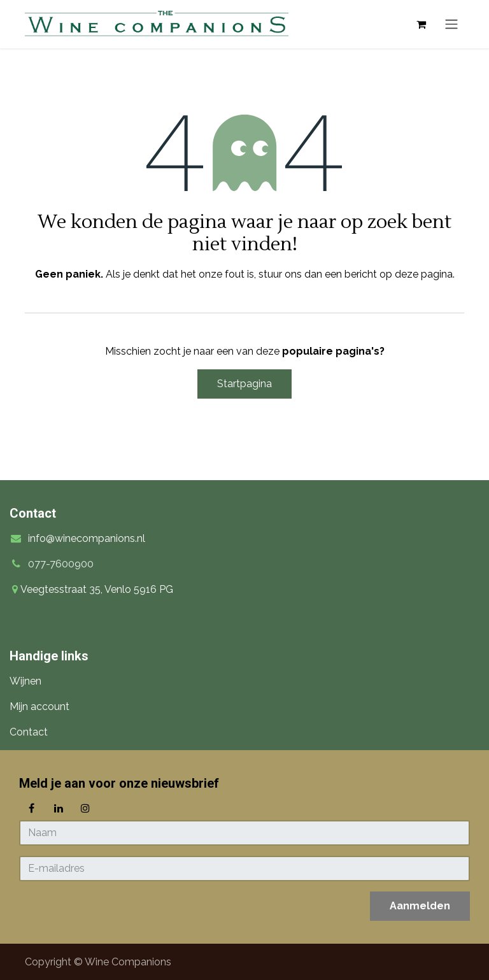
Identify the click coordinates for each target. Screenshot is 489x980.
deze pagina (424, 274)
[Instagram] (85, 808)
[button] (420, 906)
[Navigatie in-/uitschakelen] (451, 25)
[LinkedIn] (59, 808)
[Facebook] (31, 808)
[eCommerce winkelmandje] (421, 24)
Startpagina (244, 384)
